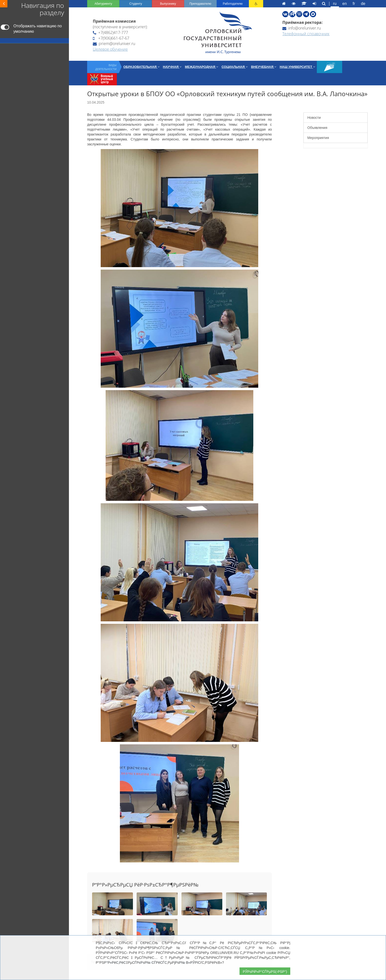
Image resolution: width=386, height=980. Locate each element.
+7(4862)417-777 (110, 32)
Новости (314, 118)
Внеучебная (264, 67)
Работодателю (233, 4)
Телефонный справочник (306, 34)
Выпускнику (168, 4)
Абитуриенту (103, 4)
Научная (172, 67)
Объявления (317, 128)
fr (354, 4)
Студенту (136, 4)
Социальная (235, 67)
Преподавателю (200, 4)
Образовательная (141, 67)
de (363, 4)
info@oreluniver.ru (302, 28)
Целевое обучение (110, 49)
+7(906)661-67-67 (111, 38)
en (345, 4)
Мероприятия (318, 138)
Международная (201, 67)
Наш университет (297, 67)
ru (335, 4)
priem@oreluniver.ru (114, 44)
